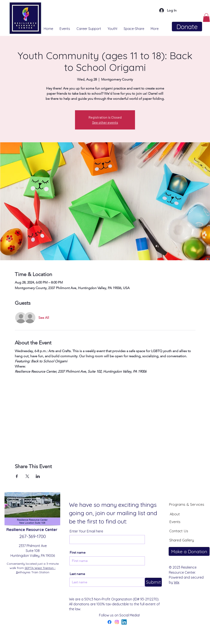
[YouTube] (131, 622)
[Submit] (153, 582)
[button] (206, 18)
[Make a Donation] (189, 551)
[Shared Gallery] (181, 540)
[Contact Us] (179, 531)
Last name (77, 574)
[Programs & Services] (186, 504)
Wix (177, 582)
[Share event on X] (27, 476)
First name (78, 553)
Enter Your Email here (86, 531)
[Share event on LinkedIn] (38, 476)
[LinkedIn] (124, 622)
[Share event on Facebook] (17, 476)
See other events (105, 122)
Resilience (16, 530)
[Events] (175, 522)
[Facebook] (109, 622)
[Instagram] (117, 622)
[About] (175, 514)
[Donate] (187, 27)
